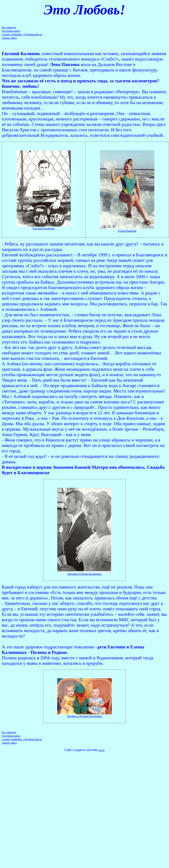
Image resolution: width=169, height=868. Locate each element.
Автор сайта (9, 38)
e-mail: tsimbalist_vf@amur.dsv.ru (22, 34)
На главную (9, 27)
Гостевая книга (11, 31)
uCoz (101, 750)
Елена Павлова (127, 231)
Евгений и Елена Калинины (85, 574)
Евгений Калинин (44, 228)
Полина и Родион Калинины (84, 716)
